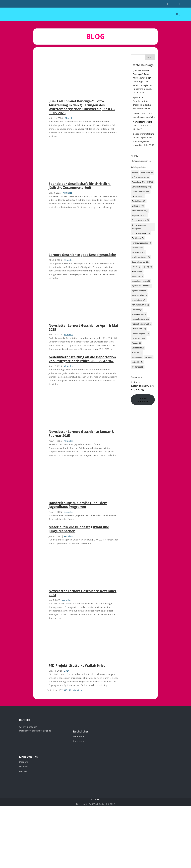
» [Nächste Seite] (74, 690)
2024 (67, 671)
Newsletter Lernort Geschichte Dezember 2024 (83, 593)
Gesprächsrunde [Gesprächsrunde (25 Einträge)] (140, 262)
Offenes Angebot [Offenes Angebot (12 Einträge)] (140, 333)
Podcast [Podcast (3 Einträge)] (136, 343)
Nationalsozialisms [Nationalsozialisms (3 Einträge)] (141, 319)
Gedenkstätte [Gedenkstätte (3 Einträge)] (139, 252)
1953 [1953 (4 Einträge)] (135, 172)
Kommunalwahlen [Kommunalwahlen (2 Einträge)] (140, 305)
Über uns (24, 762)
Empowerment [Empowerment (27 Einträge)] (140, 215)
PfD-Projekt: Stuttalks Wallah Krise (77, 665)
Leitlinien (24, 767)
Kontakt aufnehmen (143, 400)
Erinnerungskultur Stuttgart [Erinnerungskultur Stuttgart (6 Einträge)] (139, 227)
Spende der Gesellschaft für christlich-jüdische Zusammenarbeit (80, 186)
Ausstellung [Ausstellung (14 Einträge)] (138, 182)
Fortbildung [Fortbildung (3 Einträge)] (138, 238)
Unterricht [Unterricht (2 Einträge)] (137, 362)
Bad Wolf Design (97, 804)
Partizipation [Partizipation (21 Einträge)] (139, 338)
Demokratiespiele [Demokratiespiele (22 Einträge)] (141, 192)
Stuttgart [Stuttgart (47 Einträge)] (137, 357)
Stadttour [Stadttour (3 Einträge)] (137, 353)
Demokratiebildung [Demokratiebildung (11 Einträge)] (141, 187)
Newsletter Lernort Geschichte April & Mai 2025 (83, 327)
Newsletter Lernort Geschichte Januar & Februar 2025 (81, 434)
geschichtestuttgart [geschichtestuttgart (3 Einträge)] (141, 257)
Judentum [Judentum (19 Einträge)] (138, 276)
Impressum (79, 741)
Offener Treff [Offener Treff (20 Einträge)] (139, 329)
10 (70, 690)
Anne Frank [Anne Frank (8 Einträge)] (147, 172)
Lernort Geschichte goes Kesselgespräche (82, 255)
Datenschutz (79, 736)
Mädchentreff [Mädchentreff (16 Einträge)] (139, 314)
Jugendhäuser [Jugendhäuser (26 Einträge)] (139, 291)
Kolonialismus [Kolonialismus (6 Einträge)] (139, 300)
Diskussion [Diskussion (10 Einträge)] (138, 206)
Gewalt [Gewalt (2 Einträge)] (136, 267)
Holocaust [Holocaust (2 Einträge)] (137, 272)
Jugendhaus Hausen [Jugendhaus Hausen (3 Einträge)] (141, 281)
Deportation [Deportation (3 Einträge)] (138, 196)
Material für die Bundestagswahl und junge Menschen (79, 529)
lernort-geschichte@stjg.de (38, 731)
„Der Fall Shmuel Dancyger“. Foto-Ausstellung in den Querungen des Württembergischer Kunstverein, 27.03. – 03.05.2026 (82, 107)
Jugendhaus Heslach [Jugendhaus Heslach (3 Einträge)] (141, 286)
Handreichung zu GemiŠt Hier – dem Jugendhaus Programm (78, 505)
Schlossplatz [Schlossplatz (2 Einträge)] (138, 348)
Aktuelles (69, 118)
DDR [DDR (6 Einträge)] (150, 182)
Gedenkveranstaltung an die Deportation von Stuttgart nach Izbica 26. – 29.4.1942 (82, 359)
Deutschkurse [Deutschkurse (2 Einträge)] (139, 201)
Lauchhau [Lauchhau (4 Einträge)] (137, 310)
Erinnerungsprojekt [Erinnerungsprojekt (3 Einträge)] (141, 233)
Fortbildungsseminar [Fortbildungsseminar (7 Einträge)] (141, 243)
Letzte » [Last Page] (78, 690)
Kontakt (23, 771)
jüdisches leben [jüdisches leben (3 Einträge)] (139, 295)
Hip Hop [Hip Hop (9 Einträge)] (147, 267)
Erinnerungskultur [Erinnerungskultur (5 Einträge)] (140, 220)
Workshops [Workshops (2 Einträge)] (138, 367)
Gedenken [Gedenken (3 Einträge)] (137, 248)
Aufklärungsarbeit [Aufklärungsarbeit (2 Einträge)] (140, 177)
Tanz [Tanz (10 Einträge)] (149, 357)
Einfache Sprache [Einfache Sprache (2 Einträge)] (140, 211)
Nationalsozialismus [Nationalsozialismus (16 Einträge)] (142, 324)
